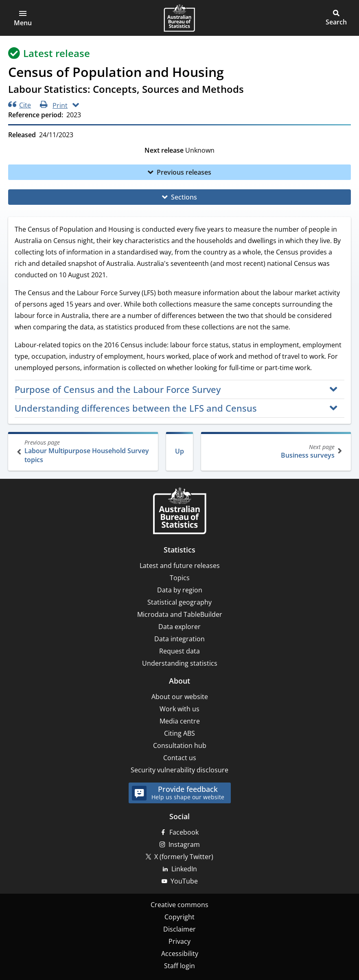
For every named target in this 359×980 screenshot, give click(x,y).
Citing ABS (179, 733)
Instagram (184, 844)
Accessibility (180, 954)
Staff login (179, 966)
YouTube (184, 881)
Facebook (184, 832)
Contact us (180, 758)
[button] (23, 18)
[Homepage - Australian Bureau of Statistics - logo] (179, 18)
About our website (180, 697)
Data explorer (179, 627)
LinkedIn (184, 869)
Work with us (179, 709)
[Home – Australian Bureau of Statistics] (179, 512)
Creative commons (179, 905)
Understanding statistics (180, 663)
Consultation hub (180, 745)
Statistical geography (179, 602)
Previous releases (184, 172)
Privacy (179, 941)
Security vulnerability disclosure (179, 770)
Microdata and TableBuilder (180, 614)
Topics (180, 578)
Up (179, 451)
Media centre (180, 721)
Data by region (180, 590)
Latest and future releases (180, 566)
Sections (184, 197)
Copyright (179, 917)
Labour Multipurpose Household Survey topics (84, 451)
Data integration (179, 639)
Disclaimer (179, 929)
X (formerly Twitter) (184, 857)
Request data (179, 651)
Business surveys (275, 451)
